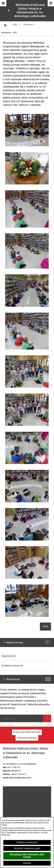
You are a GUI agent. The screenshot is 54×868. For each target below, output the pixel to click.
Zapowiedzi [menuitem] (9, 656)
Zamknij (27, 863)
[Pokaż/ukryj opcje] (3, 3)
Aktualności (30, 25)
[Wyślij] (47, 718)
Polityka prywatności (27, 842)
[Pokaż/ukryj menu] (51, 3)
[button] (27, 146)
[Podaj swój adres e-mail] (22, 718)
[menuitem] (27, 732)
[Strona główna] (5, 25)
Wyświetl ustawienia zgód (27, 848)
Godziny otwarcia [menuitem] (12, 666)
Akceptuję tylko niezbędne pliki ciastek (27, 856)
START (16, 25)
